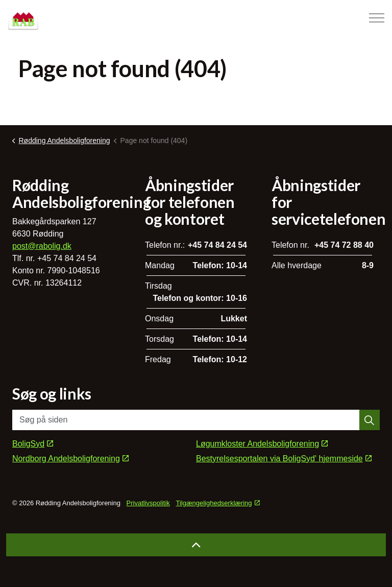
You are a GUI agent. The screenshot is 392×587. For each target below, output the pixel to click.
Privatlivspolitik (148, 503)
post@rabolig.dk (42, 246)
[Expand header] (377, 18)
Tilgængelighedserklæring (217, 503)
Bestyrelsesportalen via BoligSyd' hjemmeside (284, 459)
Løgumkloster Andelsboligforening (262, 444)
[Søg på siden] (196, 420)
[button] (370, 420)
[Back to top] (196, 545)
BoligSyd (33, 444)
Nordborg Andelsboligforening (70, 459)
